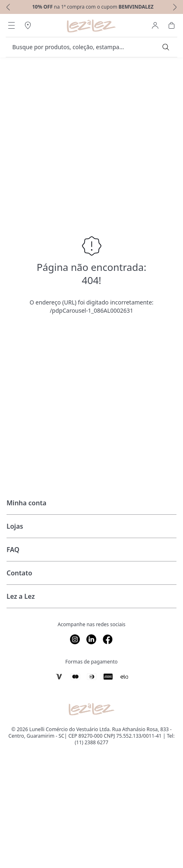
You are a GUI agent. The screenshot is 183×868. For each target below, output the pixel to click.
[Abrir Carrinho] (172, 25)
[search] (87, 47)
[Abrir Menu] (11, 25)
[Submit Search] (166, 47)
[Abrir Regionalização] (28, 25)
